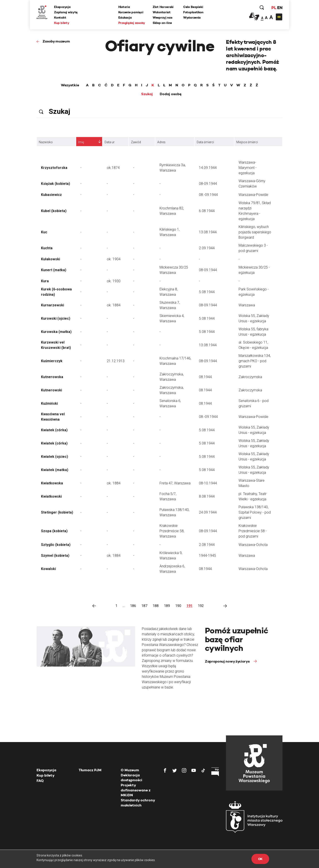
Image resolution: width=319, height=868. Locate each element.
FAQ (40, 781)
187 (144, 606)
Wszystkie (70, 85)
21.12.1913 (116, 361)
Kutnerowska (52, 377)
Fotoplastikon (193, 12)
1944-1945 (207, 556)
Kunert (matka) (54, 270)
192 (201, 606)
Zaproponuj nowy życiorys (228, 661)
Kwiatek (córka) (54, 430)
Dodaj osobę (171, 94)
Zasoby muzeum (56, 41)
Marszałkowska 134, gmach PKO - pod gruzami (255, 361)
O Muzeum (130, 770)
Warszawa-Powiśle (253, 195)
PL (274, 8)
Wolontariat (162, 12)
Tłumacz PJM (90, 770)
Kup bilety (62, 23)
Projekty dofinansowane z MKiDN (136, 790)
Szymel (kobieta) (55, 556)
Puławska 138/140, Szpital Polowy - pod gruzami (255, 512)
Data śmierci (205, 142)
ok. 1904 (114, 259)
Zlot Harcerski (163, 7)
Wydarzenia (192, 17)
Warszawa (247, 305)
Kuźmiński (49, 403)
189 (167, 606)
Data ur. (110, 142)
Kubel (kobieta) (54, 211)
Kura (45, 281)
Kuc (44, 232)
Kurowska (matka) (56, 332)
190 (178, 606)
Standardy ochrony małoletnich (138, 803)
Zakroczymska (250, 377)
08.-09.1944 (208, 195)
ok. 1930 (114, 281)
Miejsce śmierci (247, 142)
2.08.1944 (207, 545)
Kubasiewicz (51, 195)
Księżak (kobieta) (55, 184)
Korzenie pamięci (131, 12)
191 (190, 606)
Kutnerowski (52, 390)
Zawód (136, 142)
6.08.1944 (207, 211)
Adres (161, 142)
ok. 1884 (114, 305)
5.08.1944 (207, 292)
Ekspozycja (62, 7)
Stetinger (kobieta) (57, 512)
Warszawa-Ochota (253, 545)
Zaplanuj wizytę (66, 12)
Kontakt (60, 17)
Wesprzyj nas (162, 17)
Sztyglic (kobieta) (56, 545)
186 (133, 606)
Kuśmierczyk (52, 361)
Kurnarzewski (53, 305)
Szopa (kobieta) (54, 531)
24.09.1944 (208, 512)
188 (156, 606)
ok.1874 (113, 168)
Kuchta (47, 248)
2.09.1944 (207, 248)
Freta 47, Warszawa (175, 483)
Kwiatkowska (52, 483)
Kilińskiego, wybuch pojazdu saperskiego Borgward (255, 232)
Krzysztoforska (54, 168)
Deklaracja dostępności (131, 778)
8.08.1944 (207, 496)
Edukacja (125, 17)
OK (260, 859)
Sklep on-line (162, 23)
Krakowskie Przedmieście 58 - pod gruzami (253, 531)
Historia (124, 7)
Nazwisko (46, 142)
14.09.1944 (208, 168)
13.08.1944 (208, 232)
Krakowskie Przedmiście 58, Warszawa (172, 531)
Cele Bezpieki (193, 7)
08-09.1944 (208, 184)
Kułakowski (51, 259)
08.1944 (205, 377)
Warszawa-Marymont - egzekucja (248, 168)
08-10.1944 (208, 483)
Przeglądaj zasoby (132, 23)
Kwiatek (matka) (55, 470)
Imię (81, 142)
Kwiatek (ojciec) (54, 457)
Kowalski (48, 569)
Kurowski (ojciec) (56, 318)
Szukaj (147, 94)
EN (280, 8)
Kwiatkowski (51, 496)
